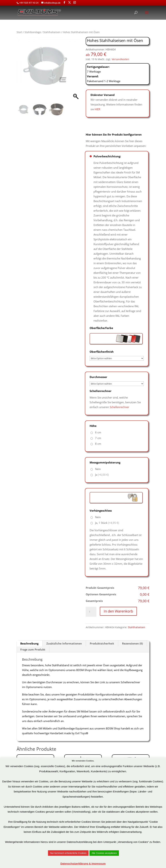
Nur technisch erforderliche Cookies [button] (68, 853)
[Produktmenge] (91, 612)
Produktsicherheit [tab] (102, 643)
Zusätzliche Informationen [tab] (64, 643)
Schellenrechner (119, 407)
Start (19, 32)
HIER (97, 109)
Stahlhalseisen (52, 32)
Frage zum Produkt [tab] (33, 649)
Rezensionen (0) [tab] (132, 643)
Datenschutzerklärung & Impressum (83, 863)
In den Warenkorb (118, 611)
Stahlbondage (33, 32)
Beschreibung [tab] (29, 643)
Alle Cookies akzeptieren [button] (104, 853)
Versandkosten (120, 59)
